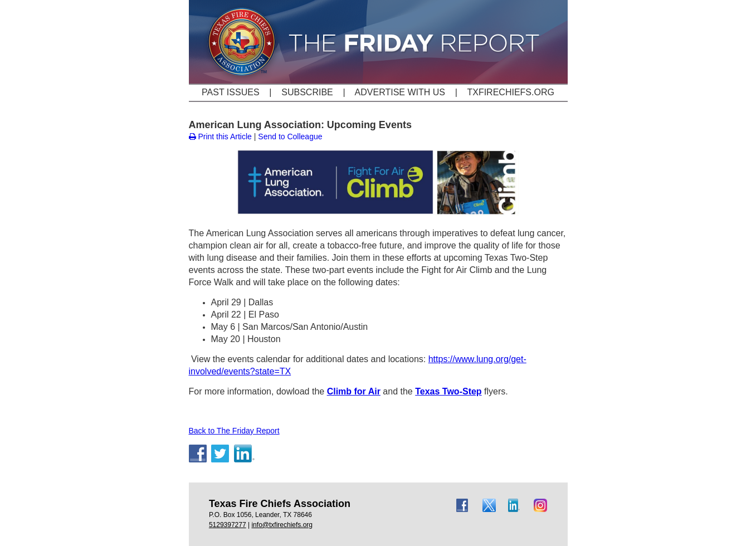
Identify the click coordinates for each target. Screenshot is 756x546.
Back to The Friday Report (234, 431)
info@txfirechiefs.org (282, 525)
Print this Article (220, 136)
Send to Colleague (290, 136)
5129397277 (228, 525)
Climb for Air (354, 391)
